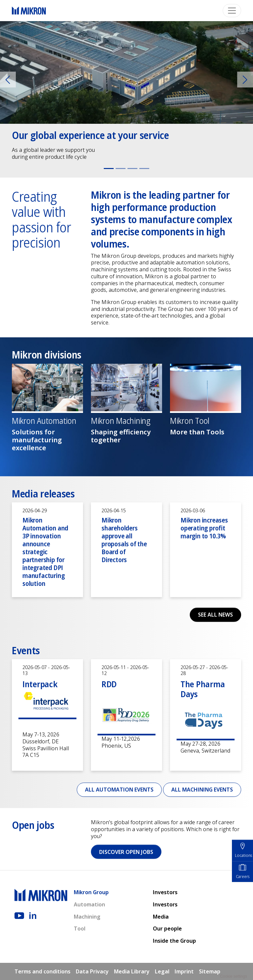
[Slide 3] (132, 169)
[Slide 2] (121, 169)
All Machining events (202, 790)
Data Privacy (92, 971)
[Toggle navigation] (232, 11)
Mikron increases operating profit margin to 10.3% (204, 528)
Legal (162, 971)
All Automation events (119, 790)
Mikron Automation (44, 421)
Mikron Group (91, 892)
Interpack (40, 684)
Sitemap (210, 971)
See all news (215, 615)
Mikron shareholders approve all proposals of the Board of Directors (124, 540)
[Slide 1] (109, 169)
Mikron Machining (121, 421)
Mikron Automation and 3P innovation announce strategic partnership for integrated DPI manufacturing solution (45, 552)
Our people (167, 929)
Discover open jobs (126, 852)
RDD (109, 684)
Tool (80, 929)
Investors (165, 892)
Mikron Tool (190, 421)
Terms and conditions (42, 971)
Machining (87, 917)
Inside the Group (174, 941)
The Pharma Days (203, 689)
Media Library (132, 971)
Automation (89, 904)
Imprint (184, 971)
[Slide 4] (144, 169)
